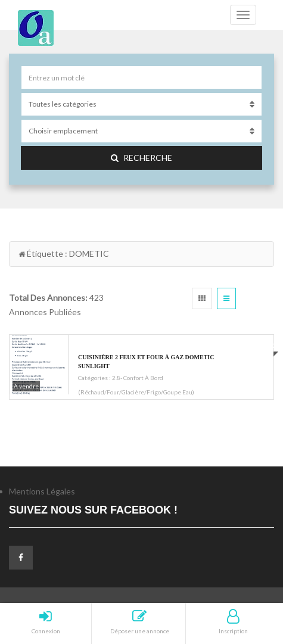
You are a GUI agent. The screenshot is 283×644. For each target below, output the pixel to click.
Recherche (141, 158)
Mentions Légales (42, 491)
